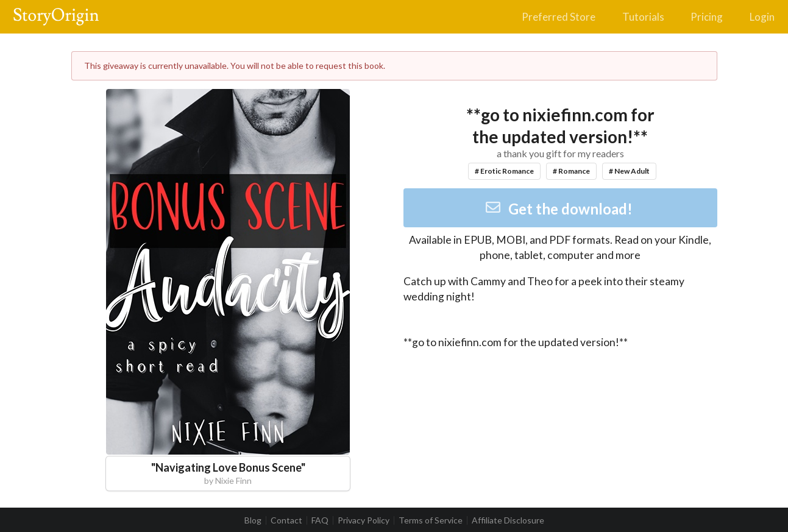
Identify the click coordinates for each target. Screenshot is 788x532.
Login (762, 17)
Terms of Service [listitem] (431, 520)
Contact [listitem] (286, 520)
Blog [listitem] (253, 520)
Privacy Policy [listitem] (364, 520)
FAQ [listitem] (320, 520)
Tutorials (643, 17)
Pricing (707, 17)
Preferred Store (559, 17)
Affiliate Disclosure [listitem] (508, 520)
